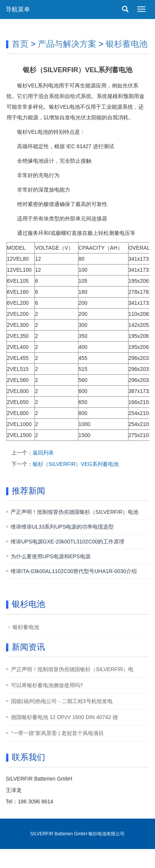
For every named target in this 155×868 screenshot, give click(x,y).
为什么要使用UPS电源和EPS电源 (51, 556)
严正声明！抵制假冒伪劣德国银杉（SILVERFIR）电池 (74, 512)
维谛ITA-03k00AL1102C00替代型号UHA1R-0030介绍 (74, 571)
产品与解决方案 (67, 44)
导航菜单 (18, 9)
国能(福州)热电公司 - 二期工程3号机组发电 (62, 701)
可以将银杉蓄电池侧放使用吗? (47, 685)
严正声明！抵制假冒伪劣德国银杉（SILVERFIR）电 (72, 669)
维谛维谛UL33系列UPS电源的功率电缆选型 (62, 527)
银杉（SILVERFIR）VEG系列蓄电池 (76, 464)
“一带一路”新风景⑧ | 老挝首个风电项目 (57, 733)
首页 (20, 44)
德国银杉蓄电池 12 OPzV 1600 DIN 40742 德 (64, 717)
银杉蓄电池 (127, 44)
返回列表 (43, 453)
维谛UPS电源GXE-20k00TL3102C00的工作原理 (67, 542)
